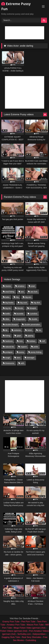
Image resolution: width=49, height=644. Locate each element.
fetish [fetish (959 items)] (30, 330)
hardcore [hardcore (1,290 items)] (9, 341)
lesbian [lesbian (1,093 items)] (32, 341)
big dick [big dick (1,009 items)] (37, 303)
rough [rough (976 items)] (8, 358)
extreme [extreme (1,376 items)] (17, 330)
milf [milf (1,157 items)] (43, 341)
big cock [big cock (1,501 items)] (24, 303)
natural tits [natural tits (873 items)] (10, 347)
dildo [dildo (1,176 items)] (7, 319)
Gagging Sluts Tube (11, 637)
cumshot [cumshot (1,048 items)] (34, 314)
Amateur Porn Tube (16, 625)
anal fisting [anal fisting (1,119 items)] (10, 292)
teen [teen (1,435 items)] (19, 358)
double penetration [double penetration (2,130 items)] (32, 325)
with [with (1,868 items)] (22, 363)
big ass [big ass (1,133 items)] (28, 297)
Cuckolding (31, 640)
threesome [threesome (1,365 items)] (10, 363)
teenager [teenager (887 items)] (31, 358)
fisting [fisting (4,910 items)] (8, 336)
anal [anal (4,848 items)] (33, 286)
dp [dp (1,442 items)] (6, 330)
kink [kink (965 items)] (21, 341)
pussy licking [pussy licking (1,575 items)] (36, 352)
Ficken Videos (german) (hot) (14, 631)
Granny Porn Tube (11, 622)
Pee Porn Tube (28, 622)
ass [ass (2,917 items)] (22, 292)
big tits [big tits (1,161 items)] (8, 308)
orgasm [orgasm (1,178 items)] (24, 347)
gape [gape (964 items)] (19, 336)
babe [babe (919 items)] (7, 297)
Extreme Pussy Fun (16, 6)
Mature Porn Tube (35, 625)
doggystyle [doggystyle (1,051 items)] (20, 319)
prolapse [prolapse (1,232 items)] (9, 352)
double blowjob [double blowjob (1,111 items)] (11, 325)
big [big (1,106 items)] (17, 297)
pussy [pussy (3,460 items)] (22, 352)
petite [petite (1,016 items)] (36, 347)
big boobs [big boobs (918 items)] (9, 303)
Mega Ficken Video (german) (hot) (30, 628)
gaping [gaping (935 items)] (31, 336)
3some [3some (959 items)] (8, 286)
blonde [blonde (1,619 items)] (20, 308)
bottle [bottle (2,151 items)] (8, 314)
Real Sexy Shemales (32, 637)
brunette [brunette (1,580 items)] (20, 314)
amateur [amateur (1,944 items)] (21, 286)
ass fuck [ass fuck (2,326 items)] (34, 292)
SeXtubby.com (24, 634)
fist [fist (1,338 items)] (40, 330)
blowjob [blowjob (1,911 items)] (33, 308)
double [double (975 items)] (34, 319)
